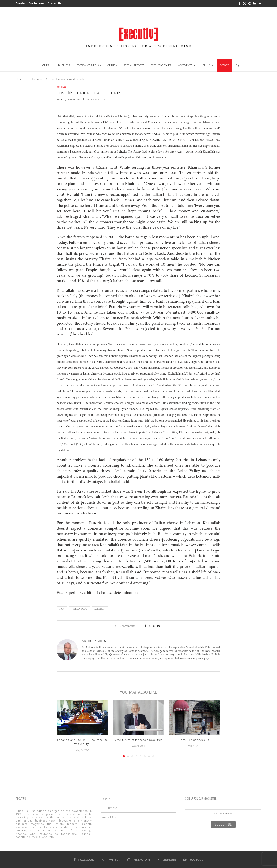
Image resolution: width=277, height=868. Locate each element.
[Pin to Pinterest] (154, 625)
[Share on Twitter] (150, 625)
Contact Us (54, 3)
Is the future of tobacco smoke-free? (138, 740)
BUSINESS (64, 65)
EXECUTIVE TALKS (161, 65)
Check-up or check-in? (194, 740)
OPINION (112, 65)
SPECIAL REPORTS (134, 65)
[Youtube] (260, 3)
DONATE (224, 65)
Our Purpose (36, 3)
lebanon (100, 609)
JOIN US (206, 65)
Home (19, 78)
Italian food (79, 609)
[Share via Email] (158, 625)
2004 (62, 609)
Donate (20, 3)
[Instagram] (250, 3)
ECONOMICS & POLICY (89, 65)
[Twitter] (244, 3)
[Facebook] (240, 3)
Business (37, 78)
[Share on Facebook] (146, 625)
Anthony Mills (73, 99)
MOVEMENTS (185, 65)
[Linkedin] (255, 3)
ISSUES (45, 65)
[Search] (238, 65)
